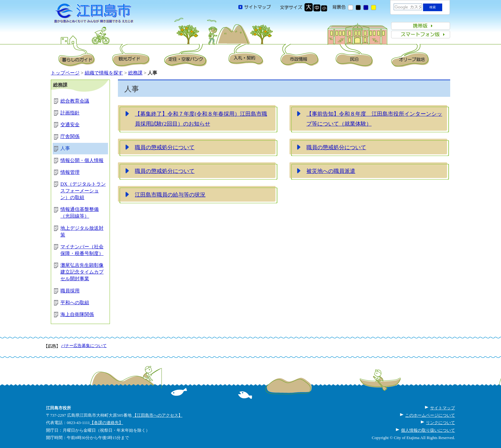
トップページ (65, 73)
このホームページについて (430, 415)
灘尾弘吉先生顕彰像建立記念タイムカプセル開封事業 (82, 272)
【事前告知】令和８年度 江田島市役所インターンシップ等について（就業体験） (374, 119)
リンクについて (440, 423)
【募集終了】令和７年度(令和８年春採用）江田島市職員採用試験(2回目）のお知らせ (201, 119)
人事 (65, 148)
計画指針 (70, 113)
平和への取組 (75, 303)
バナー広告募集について (84, 346)
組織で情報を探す (104, 73)
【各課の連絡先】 (106, 423)
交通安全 (70, 125)
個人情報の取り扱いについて (428, 430)
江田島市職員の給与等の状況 (170, 195)
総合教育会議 (75, 101)
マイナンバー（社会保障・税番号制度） (82, 250)
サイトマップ (443, 408)
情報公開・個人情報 (82, 160)
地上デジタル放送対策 (82, 232)
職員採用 (70, 291)
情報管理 (70, 172)
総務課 (135, 73)
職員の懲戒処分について (165, 147)
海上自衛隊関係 (77, 314)
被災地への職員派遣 (331, 171)
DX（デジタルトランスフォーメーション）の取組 (83, 191)
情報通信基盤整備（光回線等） (80, 213)
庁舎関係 (70, 136)
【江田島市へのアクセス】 (158, 415)
